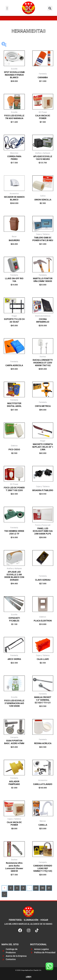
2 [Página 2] (11, 888)
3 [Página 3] (17, 888)
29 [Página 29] (36, 888)
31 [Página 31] (49, 888)
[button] (7, 8)
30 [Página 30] (43, 888)
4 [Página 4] (23, 888)
